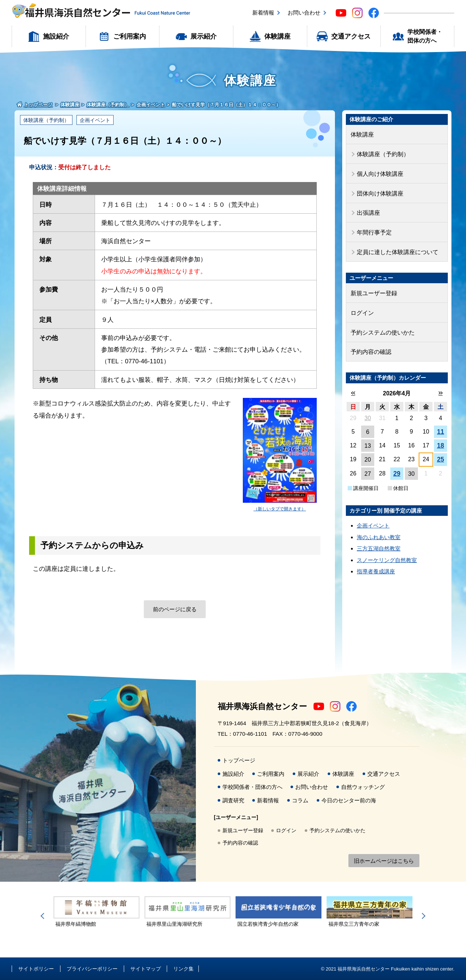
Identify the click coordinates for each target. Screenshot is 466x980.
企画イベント (95, 120)
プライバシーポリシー (92, 969)
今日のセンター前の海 (349, 800)
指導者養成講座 (376, 562)
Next (422, 916)
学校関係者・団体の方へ (425, 36)
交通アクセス (351, 36)
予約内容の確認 (370, 343)
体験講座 (277, 36)
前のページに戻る (175, 609)
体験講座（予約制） (46, 120)
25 (441, 451)
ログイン (362, 306)
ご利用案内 (130, 36)
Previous (44, 916)
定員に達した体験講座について (395, 247)
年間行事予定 (373, 228)
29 (397, 465)
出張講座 (368, 209)
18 (441, 436)
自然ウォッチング (363, 787)
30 (368, 409)
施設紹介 (56, 36)
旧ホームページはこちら (384, 861)
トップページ (239, 760)
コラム (300, 800)
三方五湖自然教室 (379, 539)
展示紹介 (204, 36)
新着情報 (263, 13)
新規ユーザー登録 (372, 287)
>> (440, 384)
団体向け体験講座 (379, 190)
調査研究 (233, 800)
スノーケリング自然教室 (387, 551)
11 (441, 423)
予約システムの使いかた (381, 325)
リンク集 (183, 969)
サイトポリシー (36, 969)
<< (353, 384)
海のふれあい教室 (379, 528)
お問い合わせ (304, 13)
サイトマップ (146, 969)
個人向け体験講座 (379, 172)
